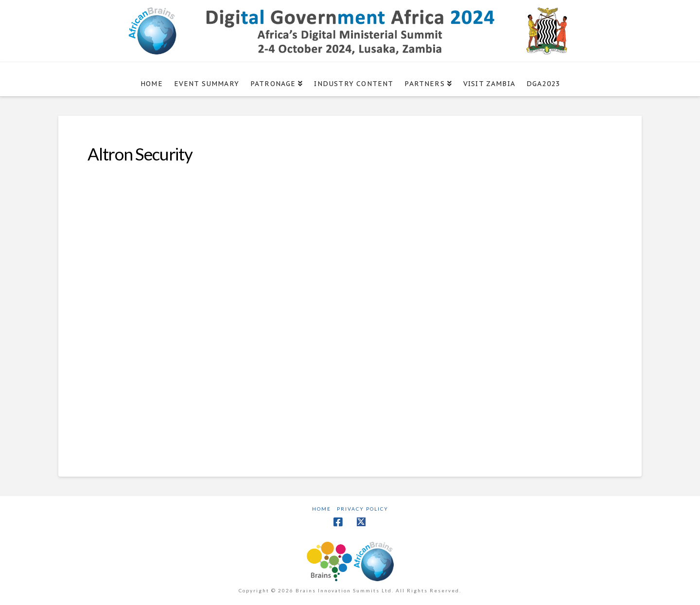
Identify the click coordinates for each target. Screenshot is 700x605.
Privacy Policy (363, 509)
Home (322, 509)
